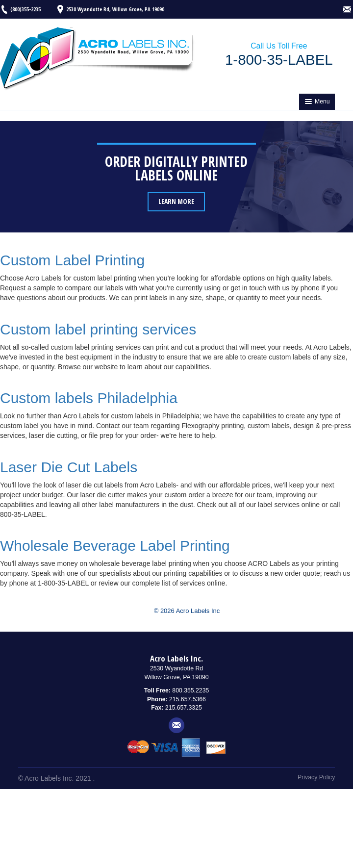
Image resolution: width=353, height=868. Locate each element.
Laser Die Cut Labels (69, 467)
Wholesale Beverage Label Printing (115, 546)
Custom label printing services (98, 329)
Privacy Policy (316, 777)
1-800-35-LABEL (279, 60)
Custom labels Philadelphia (89, 398)
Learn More (176, 201)
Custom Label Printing (72, 260)
